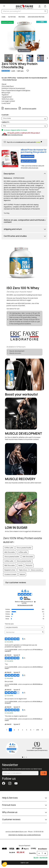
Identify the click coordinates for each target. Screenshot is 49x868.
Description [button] (9, 174)
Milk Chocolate (10, 552)
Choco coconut (36, 570)
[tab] (24, 174)
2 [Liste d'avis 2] (14, 730)
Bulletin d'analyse (11, 108)
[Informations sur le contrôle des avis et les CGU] (35, 602)
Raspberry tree (10, 570)
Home (4, 17)
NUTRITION (12, 17)
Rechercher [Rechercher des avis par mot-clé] (23, 632)
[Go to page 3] (26, 757)
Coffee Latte (9, 548)
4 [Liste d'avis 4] (23, 730)
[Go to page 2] (24, 757)
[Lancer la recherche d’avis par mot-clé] (43, 632)
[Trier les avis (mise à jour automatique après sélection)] (24, 627)
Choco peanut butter (24, 548)
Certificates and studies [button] (15, 236)
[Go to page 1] (23, 757)
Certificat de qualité (29, 108)
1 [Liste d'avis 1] (10, 730)
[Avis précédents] (7, 730)
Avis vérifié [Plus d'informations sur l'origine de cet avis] (10, 642)
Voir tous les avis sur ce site (25, 605)
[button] (4, 864)
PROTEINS (22, 17)
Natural (22, 574)
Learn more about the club (15, 135)
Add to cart (25, 863)
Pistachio (29, 565)
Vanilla (20, 565)
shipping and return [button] (13, 229)
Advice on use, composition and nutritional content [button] (24, 221)
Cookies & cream (10, 574)
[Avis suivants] (42, 730)
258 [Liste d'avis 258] (38, 730)
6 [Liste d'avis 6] (31, 730)
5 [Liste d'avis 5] (27, 730)
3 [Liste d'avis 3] (18, 730)
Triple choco (23, 570)
